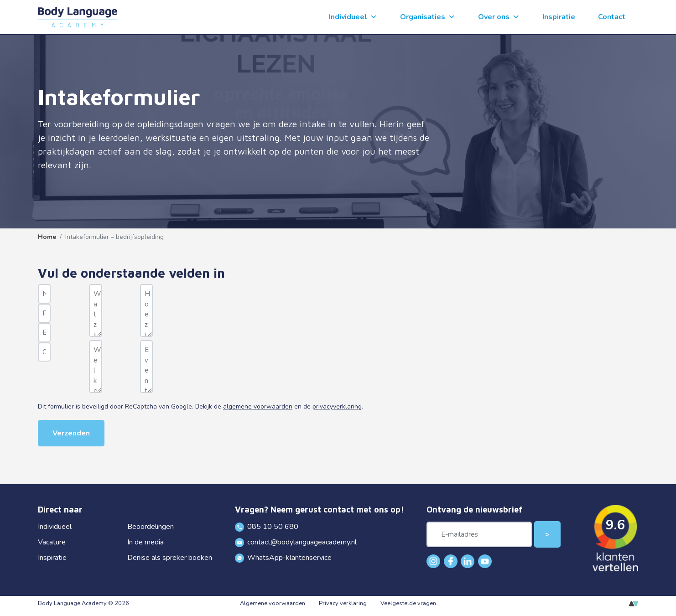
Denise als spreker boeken (170, 558)
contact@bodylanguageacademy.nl (296, 542)
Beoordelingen (151, 527)
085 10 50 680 (267, 527)
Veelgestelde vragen (408, 603)
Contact (612, 17)
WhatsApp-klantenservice (283, 558)
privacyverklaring (337, 406)
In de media (146, 542)
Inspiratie (559, 17)
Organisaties (428, 17)
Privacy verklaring (343, 603)
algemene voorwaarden (258, 406)
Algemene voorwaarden (273, 603)
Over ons (499, 17)
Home (47, 237)
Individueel (353, 17)
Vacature (52, 542)
